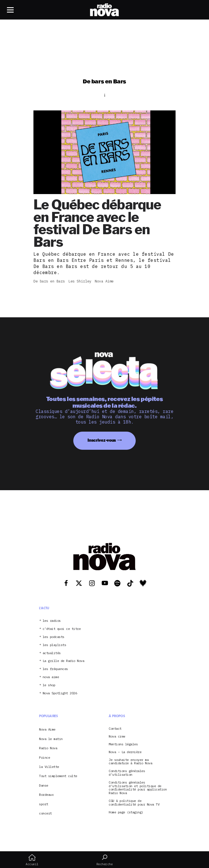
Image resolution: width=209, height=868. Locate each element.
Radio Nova (48, 748)
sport (44, 804)
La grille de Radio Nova (64, 661)
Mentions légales (123, 744)
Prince (44, 757)
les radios (52, 621)
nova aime (51, 677)
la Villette (49, 767)
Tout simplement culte (58, 776)
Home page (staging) (126, 812)
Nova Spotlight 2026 (60, 693)
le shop (49, 685)
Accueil (32, 860)
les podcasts (54, 637)
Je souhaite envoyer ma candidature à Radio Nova (130, 762)
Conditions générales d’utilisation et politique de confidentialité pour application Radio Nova (138, 788)
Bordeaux (46, 795)
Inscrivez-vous (102, 440)
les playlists (54, 645)
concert (45, 813)
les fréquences (55, 669)
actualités (52, 653)
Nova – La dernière (125, 752)
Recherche (104, 860)
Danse (44, 785)
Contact (115, 729)
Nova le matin (51, 739)
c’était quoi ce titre (62, 629)
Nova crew (117, 737)
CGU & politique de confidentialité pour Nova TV (134, 803)
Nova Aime (47, 729)
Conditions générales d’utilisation (127, 773)
